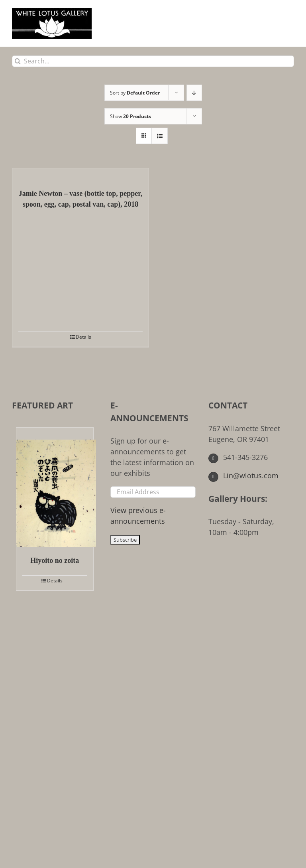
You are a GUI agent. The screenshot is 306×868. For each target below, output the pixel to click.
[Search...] (153, 61)
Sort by (135, 93)
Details (83, 337)
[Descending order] (194, 93)
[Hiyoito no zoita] (55, 487)
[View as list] (160, 136)
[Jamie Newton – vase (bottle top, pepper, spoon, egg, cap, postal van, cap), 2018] (80, 174)
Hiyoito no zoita (55, 560)
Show (130, 116)
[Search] (18, 61)
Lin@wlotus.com (243, 475)
